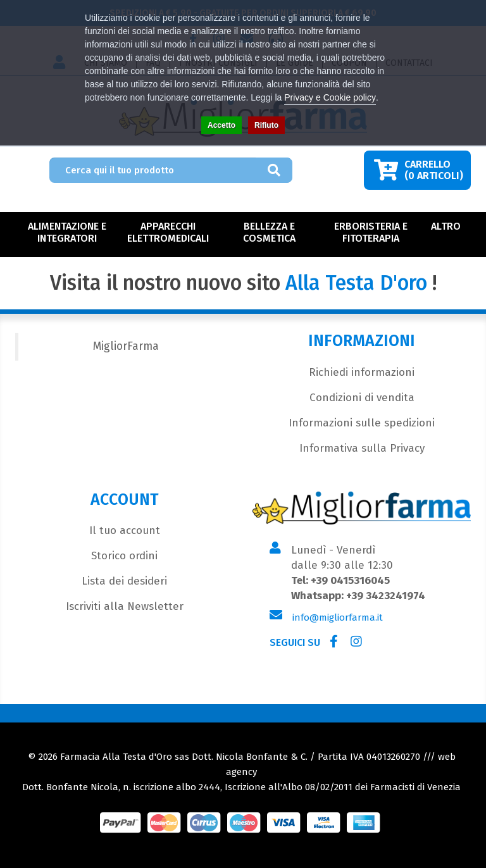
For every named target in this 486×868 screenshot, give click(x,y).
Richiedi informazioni (362, 372)
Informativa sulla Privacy (362, 448)
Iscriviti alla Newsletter (125, 606)
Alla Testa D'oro (356, 283)
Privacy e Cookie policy (330, 97)
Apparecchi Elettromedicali (168, 232)
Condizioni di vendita (362, 398)
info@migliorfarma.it (338, 617)
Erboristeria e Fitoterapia (371, 232)
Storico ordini (124, 556)
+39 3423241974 (386, 596)
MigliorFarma (126, 346)
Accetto (221, 125)
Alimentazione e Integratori (67, 232)
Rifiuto (266, 125)
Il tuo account (125, 530)
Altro (446, 226)
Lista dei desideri (124, 581)
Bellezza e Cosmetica (269, 232)
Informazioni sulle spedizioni (362, 423)
